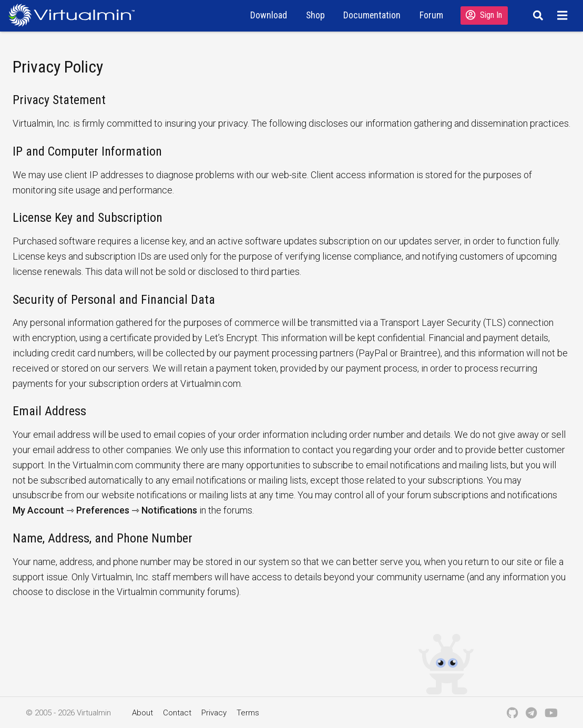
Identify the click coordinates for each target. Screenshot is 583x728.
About (142, 713)
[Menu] (564, 15)
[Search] (536, 15)
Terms (248, 713)
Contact (177, 713)
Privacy (214, 713)
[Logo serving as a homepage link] (76, 15)
